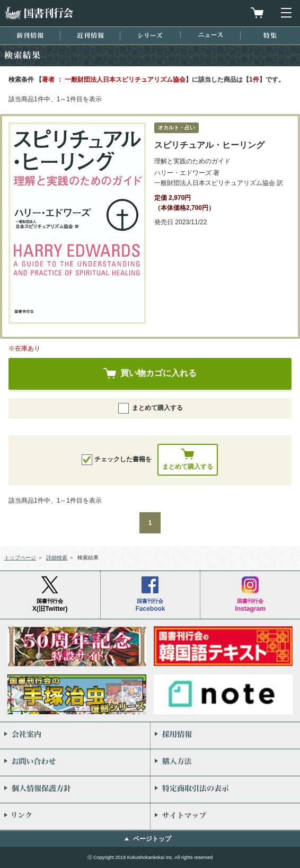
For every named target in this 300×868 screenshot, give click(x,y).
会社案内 (75, 735)
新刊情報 (30, 35)
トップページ (20, 558)
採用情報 (225, 735)
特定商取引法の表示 (225, 790)
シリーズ (150, 35)
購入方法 (225, 762)
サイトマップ (225, 817)
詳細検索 (57, 558)
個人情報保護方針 (75, 790)
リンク (75, 817)
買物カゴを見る (257, 13)
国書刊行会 (39, 13)
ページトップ (152, 839)
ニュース (210, 35)
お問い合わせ (75, 762)
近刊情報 (90, 35)
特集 (270, 35)
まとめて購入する (151, 408)
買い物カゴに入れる (158, 373)
